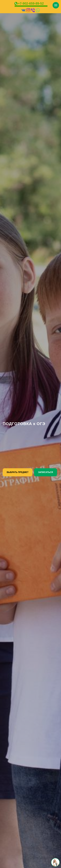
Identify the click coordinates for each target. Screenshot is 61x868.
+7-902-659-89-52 (31, 3)
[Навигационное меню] (56, 5)
